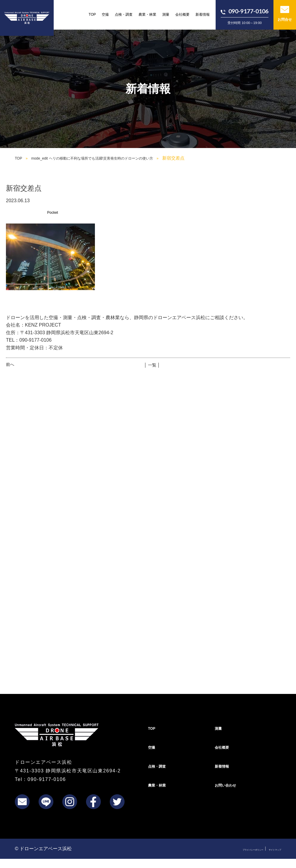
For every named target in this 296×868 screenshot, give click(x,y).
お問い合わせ (229, 794)
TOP (92, 15)
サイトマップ (269, 857)
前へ (10, 364)
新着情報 (203, 15)
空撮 (105, 15)
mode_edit (111, 158)
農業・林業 (147, 15)
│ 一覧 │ (152, 364)
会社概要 (182, 15)
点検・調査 (124, 15)
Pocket (54, 212)
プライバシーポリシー (230, 857)
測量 (166, 15)
